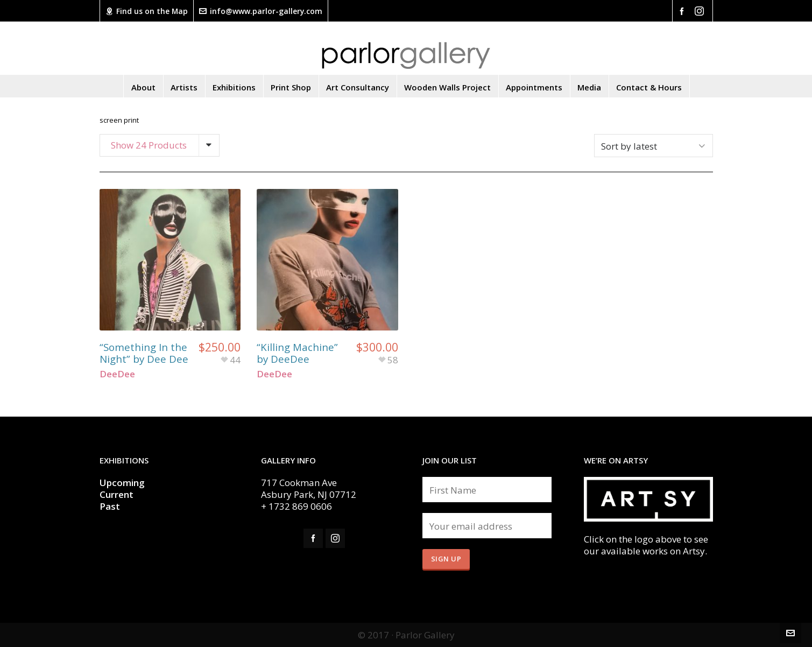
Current (118, 494)
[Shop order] (654, 146)
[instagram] (701, 11)
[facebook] (683, 10)
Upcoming (122, 483)
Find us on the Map (147, 11)
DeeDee (117, 374)
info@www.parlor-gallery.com (261, 11)
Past (110, 506)
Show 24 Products (149, 145)
